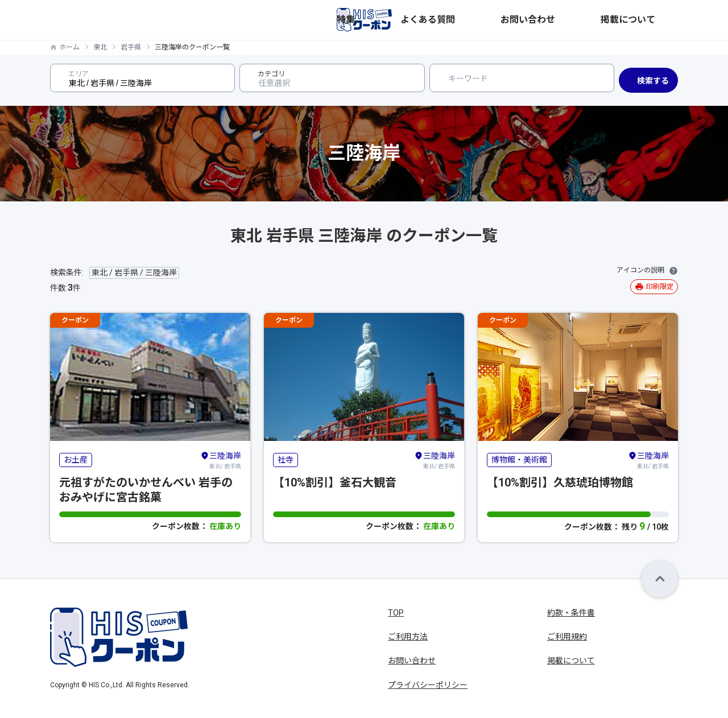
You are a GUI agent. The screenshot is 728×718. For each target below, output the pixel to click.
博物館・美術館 (519, 460)
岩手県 (131, 47)
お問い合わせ (593, 20)
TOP (396, 613)
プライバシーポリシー (428, 685)
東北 (100, 47)
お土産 (76, 460)
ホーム (69, 47)
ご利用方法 (408, 637)
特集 (486, 20)
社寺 (286, 460)
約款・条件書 (571, 613)
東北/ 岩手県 (221, 460)
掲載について (654, 20)
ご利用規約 (567, 637)
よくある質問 (531, 20)
